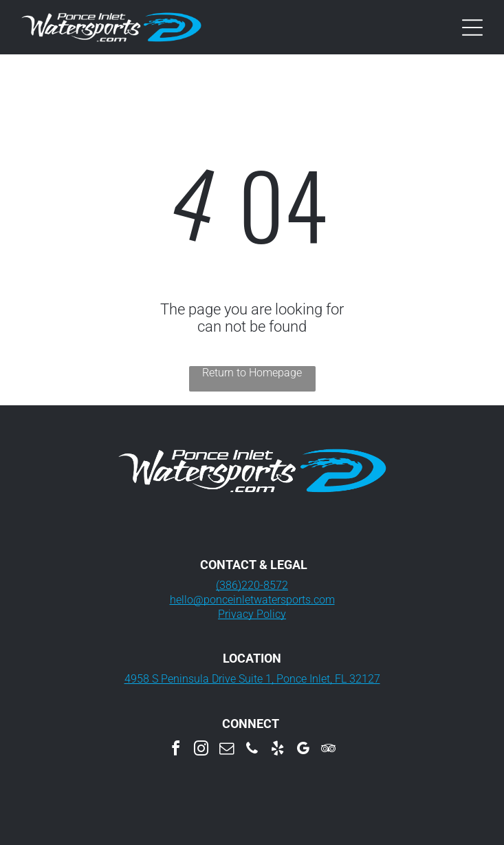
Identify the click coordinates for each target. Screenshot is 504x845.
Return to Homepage (252, 373)
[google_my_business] (303, 750)
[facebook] (176, 750)
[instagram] (201, 750)
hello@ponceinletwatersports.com (252, 600)
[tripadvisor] (329, 750)
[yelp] (278, 750)
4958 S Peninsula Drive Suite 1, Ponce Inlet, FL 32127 (252, 679)
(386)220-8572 (252, 585)
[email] (227, 750)
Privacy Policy (252, 614)
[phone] (252, 750)
